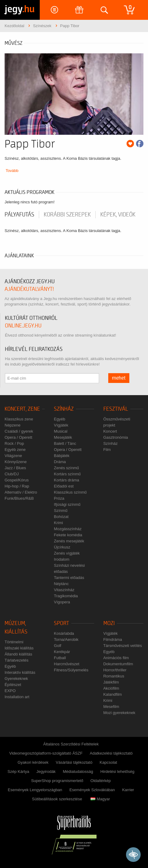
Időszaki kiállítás (19, 648)
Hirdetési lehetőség (117, 772)
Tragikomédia (66, 596)
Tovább (12, 171)
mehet (119, 378)
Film (107, 450)
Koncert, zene (22, 409)
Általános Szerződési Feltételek (71, 744)
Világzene (13, 456)
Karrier (128, 790)
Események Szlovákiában (92, 790)
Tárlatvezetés (17, 660)
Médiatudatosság (78, 772)
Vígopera (62, 602)
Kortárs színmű (67, 474)
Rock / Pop (14, 443)
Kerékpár (62, 652)
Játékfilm (111, 682)
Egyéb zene (15, 450)
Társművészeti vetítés (123, 646)
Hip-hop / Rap (17, 486)
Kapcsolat (108, 762)
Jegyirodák (46, 772)
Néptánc (61, 584)
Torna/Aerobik (66, 639)
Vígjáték (61, 425)
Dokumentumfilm (118, 664)
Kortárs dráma (66, 480)
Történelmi (14, 642)
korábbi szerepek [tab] (67, 215)
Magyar (100, 799)
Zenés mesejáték (69, 541)
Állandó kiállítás (18, 654)
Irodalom (62, 559)
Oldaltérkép (101, 781)
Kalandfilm (113, 694)
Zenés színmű (66, 468)
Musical (61, 431)
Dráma (60, 462)
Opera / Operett (18, 437)
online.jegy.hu (23, 326)
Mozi (109, 623)
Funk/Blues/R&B (19, 498)
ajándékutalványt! (29, 289)
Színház (64, 409)
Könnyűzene (16, 462)
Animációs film (116, 658)
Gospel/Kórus (17, 480)
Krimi (58, 523)
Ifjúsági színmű (67, 504)
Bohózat (61, 517)
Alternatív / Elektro (21, 492)
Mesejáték (63, 437)
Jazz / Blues (15, 468)
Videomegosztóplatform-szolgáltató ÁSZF (46, 753)
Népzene (13, 425)
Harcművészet (67, 664)
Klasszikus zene (19, 419)
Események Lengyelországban (35, 790)
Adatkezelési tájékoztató (111, 753)
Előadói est (64, 486)
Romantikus (114, 676)
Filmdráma (113, 639)
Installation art (17, 697)
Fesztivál (116, 409)
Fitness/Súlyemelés (71, 670)
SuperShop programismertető (57, 781)
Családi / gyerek (19, 431)
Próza (59, 498)
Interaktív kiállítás (20, 672)
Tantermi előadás (69, 578)
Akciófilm (111, 688)
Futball (60, 658)
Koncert (110, 431)
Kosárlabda (64, 633)
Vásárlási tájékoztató (74, 762)
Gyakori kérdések (33, 762)
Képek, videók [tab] (118, 215)
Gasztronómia (116, 437)
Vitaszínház (64, 590)
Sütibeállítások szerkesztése (57, 799)
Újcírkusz (62, 547)
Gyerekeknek (16, 679)
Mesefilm (111, 707)
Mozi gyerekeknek (119, 713)
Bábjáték (62, 456)
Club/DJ (12, 474)
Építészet (13, 685)
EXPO (10, 691)
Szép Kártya (18, 772)
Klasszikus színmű (70, 492)
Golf (57, 646)
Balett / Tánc (65, 443)
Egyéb (59, 419)
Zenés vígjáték (67, 553)
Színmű (61, 511)
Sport (61, 623)
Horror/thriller (115, 670)
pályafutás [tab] (19, 215)
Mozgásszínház (68, 529)
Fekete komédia (68, 535)
